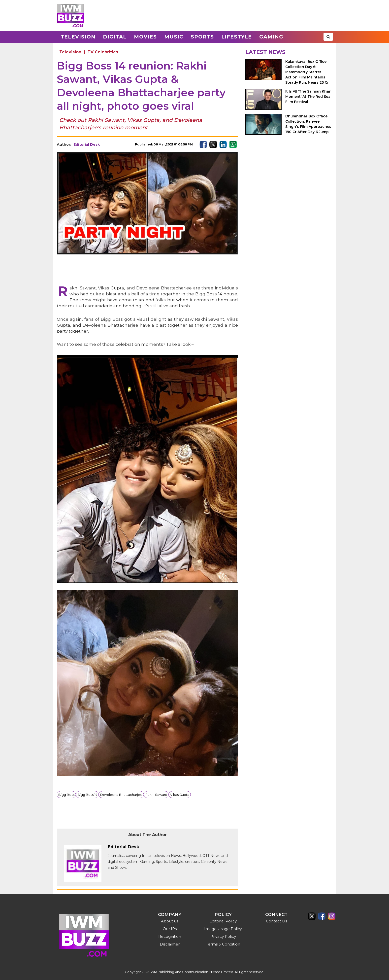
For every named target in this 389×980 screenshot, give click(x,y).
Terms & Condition (223, 944)
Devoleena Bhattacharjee (121, 795)
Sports (202, 37)
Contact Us (276, 921)
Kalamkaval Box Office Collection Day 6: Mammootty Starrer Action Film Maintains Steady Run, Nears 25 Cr (307, 72)
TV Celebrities (103, 52)
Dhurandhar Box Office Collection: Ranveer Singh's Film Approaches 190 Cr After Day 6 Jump (308, 124)
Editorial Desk (87, 144)
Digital (115, 37)
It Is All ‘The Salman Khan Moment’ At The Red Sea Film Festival (308, 97)
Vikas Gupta (180, 795)
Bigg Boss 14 (87, 795)
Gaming (271, 37)
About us (170, 921)
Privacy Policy (223, 936)
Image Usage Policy (223, 929)
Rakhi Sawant (156, 795)
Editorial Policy (223, 921)
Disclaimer (170, 944)
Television (78, 37)
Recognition (170, 936)
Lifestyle (237, 37)
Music (174, 37)
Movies (145, 37)
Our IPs (170, 929)
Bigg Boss (66, 795)
